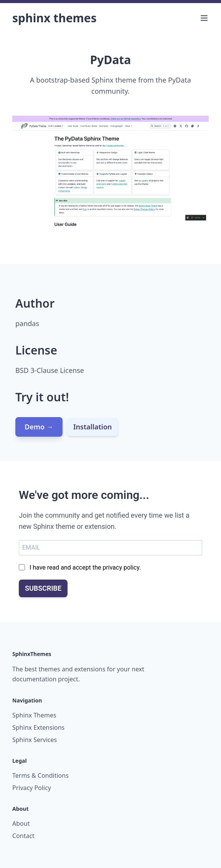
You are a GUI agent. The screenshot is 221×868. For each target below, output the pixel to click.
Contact (23, 836)
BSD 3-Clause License (50, 370)
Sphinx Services (35, 740)
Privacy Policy (32, 788)
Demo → (39, 427)
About (21, 823)
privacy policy (121, 567)
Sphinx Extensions (38, 727)
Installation (93, 427)
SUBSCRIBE (43, 588)
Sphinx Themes (54, 18)
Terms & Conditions (40, 775)
